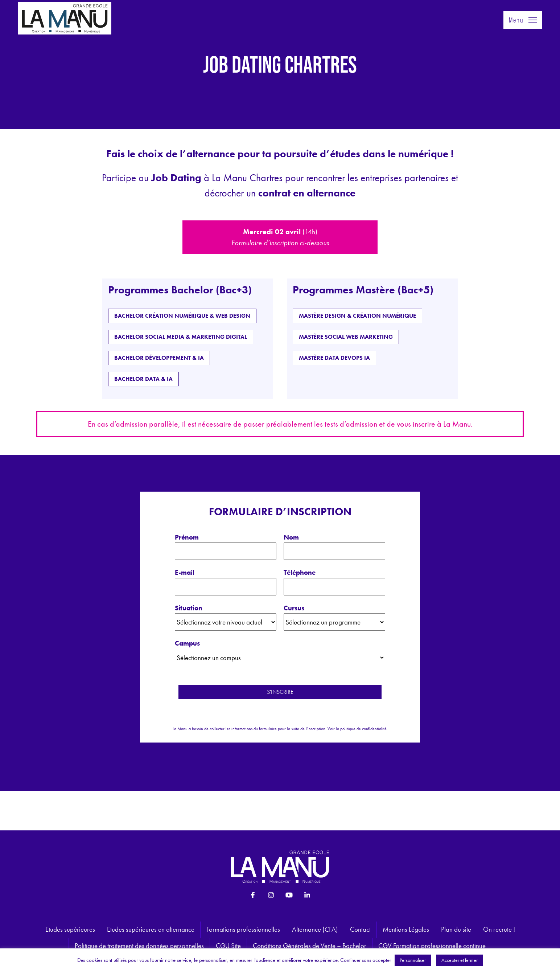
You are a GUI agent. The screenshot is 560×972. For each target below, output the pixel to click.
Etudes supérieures (70, 929)
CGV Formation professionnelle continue (432, 946)
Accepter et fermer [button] (460, 960)
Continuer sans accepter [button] (366, 960)
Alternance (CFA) (315, 929)
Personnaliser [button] (413, 960)
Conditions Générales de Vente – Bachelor (310, 946)
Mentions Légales (406, 929)
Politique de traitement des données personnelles (139, 946)
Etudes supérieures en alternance (151, 929)
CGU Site (228, 946)
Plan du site (456, 929)
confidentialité (374, 729)
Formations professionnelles (243, 929)
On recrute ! (499, 929)
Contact (360, 929)
